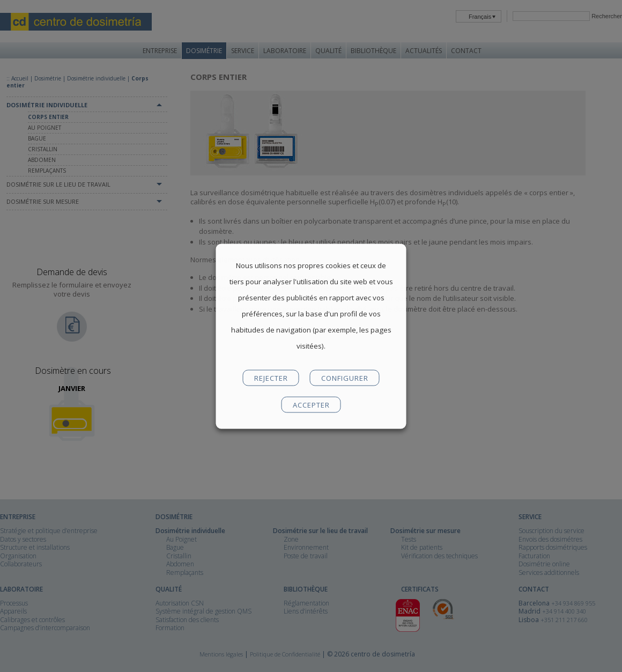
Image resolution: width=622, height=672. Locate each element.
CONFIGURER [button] (345, 378)
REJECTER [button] (271, 378)
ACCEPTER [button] (311, 404)
